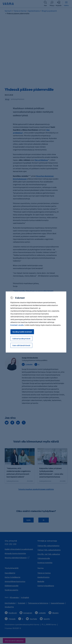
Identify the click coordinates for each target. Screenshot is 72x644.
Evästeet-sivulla (17, 325)
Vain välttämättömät (21, 345)
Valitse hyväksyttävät (21, 339)
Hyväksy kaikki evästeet (22, 332)
